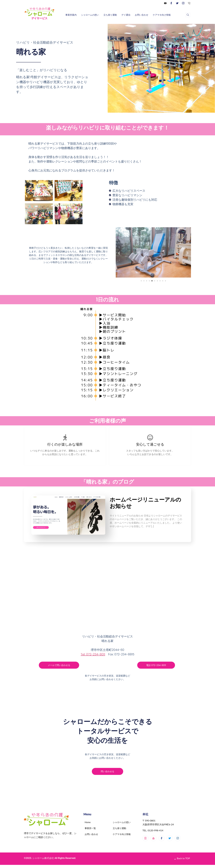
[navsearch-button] (188, 15)
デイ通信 (126, 15)
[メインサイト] (145, 838)
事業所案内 (71, 15)
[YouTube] (165, 3)
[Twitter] (177, 3)
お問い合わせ (142, 15)
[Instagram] (183, 3)
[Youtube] (153, 838)
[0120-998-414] (189, 3)
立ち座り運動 (110, 15)
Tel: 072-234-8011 (93, 654)
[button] (119, 253)
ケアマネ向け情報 (162, 15)
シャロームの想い (90, 15)
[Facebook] (171, 3)
